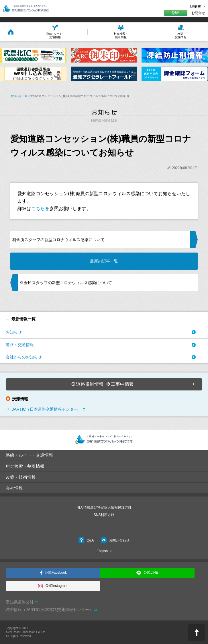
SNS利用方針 (104, 515)
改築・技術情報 (21, 477)
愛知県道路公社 (20, 602)
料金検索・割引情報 (25, 466)
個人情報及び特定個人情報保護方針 (104, 507)
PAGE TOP (197, 633)
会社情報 (14, 488)
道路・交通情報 (20, 345)
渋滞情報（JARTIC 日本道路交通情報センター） (49, 610)
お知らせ (14, 332)
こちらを (40, 208)
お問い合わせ (115, 540)
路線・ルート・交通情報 (29, 455)
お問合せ (198, 13)
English (196, 6)
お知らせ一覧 (19, 96)
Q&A (175, 13)
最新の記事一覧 (104, 261)
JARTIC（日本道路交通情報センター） (47, 409)
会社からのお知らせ (24, 357)
